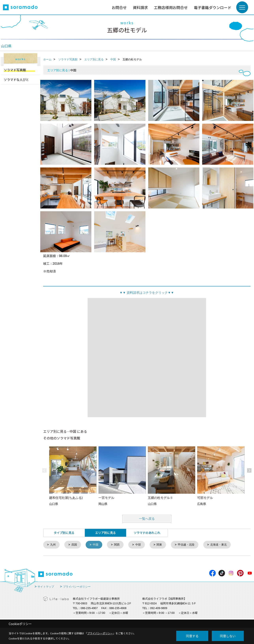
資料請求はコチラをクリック (147, 293)
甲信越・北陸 (191, 545)
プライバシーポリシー (77, 587)
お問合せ (119, 7)
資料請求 (140, 7)
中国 (97, 545)
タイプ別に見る (64, 533)
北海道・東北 (224, 545)
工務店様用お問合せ (171, 7)
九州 (53, 545)
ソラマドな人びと (16, 79)
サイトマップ (46, 587)
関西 (119, 545)
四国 (75, 545)
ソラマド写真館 (15, 70)
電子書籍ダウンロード (213, 7)
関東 (163, 545)
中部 (141, 545)
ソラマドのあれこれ (147, 533)
